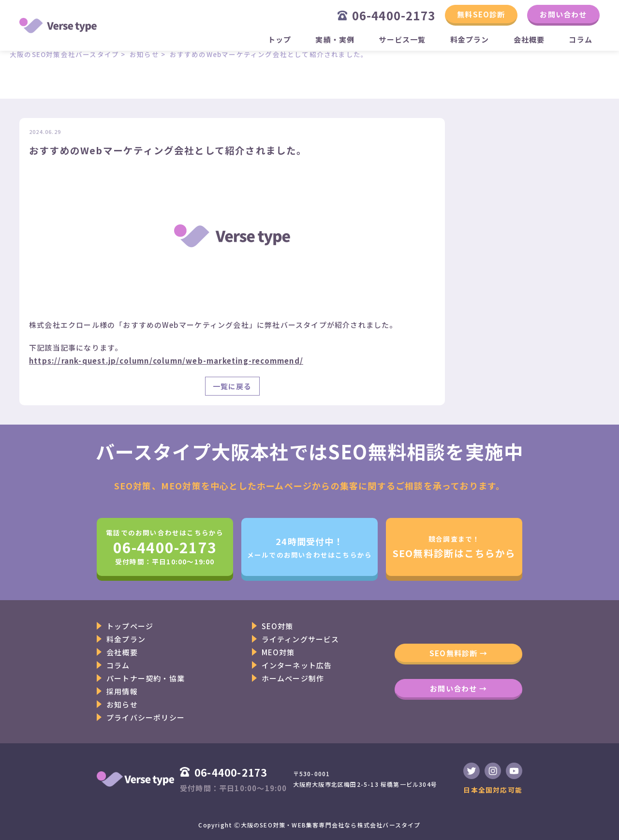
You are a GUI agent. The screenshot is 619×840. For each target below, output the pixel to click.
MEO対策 (278, 652)
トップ (280, 39)
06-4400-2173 (386, 15)
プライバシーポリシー (146, 717)
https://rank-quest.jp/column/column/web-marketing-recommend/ (166, 361)
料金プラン (470, 39)
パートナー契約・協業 (146, 678)
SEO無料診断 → (458, 653)
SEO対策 (278, 626)
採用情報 (122, 691)
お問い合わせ (563, 14)
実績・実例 (335, 39)
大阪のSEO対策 (263, 825)
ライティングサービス (301, 639)
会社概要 (529, 39)
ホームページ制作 (293, 678)
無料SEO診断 (481, 14)
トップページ (130, 626)
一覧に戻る (232, 386)
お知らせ (122, 704)
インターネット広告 (297, 665)
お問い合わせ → (458, 688)
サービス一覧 (402, 39)
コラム (581, 39)
